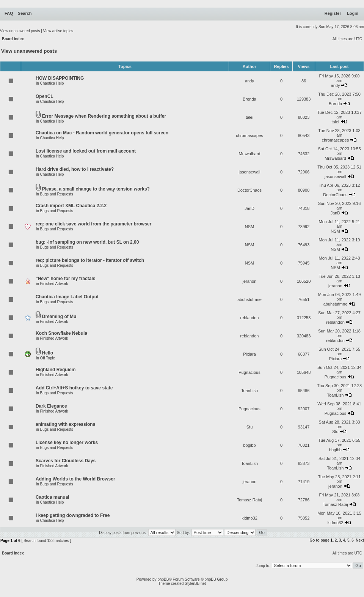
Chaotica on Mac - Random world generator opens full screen (102, 133)
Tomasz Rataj (250, 500)
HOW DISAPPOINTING (60, 78)
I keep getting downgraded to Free (73, 515)
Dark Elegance (51, 406)
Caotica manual (53, 497)
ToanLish (249, 391)
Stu (250, 427)
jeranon (250, 281)
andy (249, 81)
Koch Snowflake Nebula (61, 333)
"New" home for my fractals (65, 279)
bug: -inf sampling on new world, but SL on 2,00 (87, 242)
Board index (13, 39)
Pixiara (249, 354)
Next (360, 540)
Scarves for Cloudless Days (66, 461)
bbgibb (249, 445)
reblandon (250, 318)
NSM (249, 227)
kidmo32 (249, 518)
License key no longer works (67, 443)
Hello (48, 353)
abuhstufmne (249, 299)
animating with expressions (65, 424)
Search (25, 13)
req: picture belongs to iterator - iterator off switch (90, 260)
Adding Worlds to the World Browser (75, 479)
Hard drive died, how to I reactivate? (75, 169)
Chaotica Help (52, 83)
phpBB (163, 579)
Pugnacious (249, 372)
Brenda (249, 99)
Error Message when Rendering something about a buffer (104, 116)
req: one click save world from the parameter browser (93, 224)
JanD (249, 208)
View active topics (58, 31)
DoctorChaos (249, 190)
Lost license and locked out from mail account (86, 151)
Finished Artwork (54, 284)
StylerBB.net (195, 584)
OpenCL (45, 96)
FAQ (9, 13)
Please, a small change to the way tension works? (96, 189)
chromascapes (249, 135)
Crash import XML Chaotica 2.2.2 (71, 206)
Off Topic (48, 358)
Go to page (320, 540)
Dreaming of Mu (59, 317)
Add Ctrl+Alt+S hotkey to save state (74, 388)
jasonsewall (250, 172)
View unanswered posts (20, 31)
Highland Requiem (56, 370)
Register (333, 13)
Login (353, 13)
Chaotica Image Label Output (67, 297)
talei (249, 117)
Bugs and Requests (57, 194)
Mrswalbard (250, 154)
